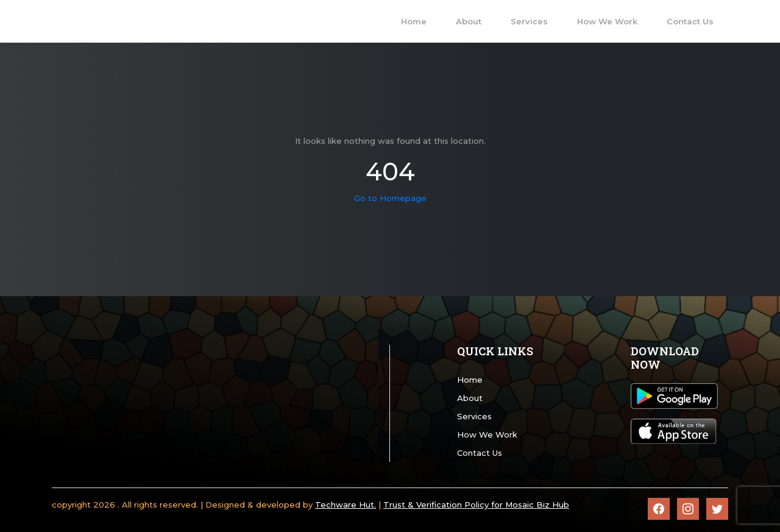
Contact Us (480, 453)
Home (470, 380)
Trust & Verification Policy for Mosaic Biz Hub (476, 505)
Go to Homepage (390, 198)
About (470, 398)
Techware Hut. (346, 505)
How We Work (487, 434)
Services (474, 416)
